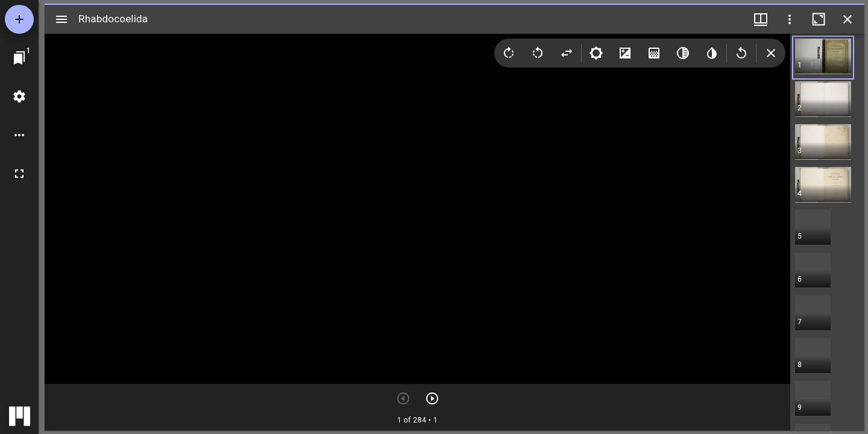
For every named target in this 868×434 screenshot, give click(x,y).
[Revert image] (741, 53)
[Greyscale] (683, 53)
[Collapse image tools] (771, 53)
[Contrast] (625, 53)
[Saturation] (654, 53)
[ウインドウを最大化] (819, 19)
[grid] (827, 232)
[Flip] (567, 53)
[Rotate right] (509, 53)
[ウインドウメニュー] (761, 19)
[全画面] (19, 174)
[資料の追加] (19, 19)
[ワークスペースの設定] (19, 96)
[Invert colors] (712, 53)
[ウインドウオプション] (790, 19)
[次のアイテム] (432, 398)
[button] (813, 58)
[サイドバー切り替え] (61, 19)
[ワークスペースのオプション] (19, 135)
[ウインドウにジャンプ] (19, 58)
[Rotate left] (538, 53)
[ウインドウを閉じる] (848, 19)
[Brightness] (596, 53)
